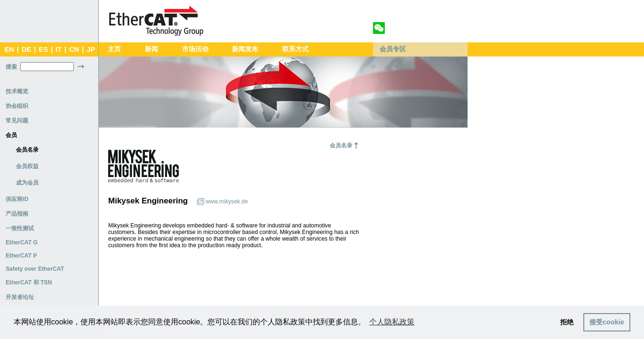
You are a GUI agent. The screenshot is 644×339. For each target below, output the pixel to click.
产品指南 (17, 214)
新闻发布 (245, 49)
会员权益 (27, 166)
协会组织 (17, 106)
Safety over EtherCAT (35, 269)
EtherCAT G (22, 242)
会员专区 (393, 49)
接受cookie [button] (607, 322)
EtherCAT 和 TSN (29, 282)
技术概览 (17, 91)
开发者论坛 (20, 297)
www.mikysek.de (227, 202)
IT (59, 49)
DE (26, 49)
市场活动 (195, 49)
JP (91, 49)
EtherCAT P (21, 256)
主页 (114, 49)
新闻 (151, 49)
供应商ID (17, 199)
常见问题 (17, 121)
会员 (11, 135)
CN (74, 49)
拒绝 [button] (567, 322)
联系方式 (295, 49)
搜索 (11, 67)
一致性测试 (20, 228)
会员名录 (27, 150)
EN (9, 49)
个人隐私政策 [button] (392, 322)
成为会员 (27, 183)
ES (43, 49)
